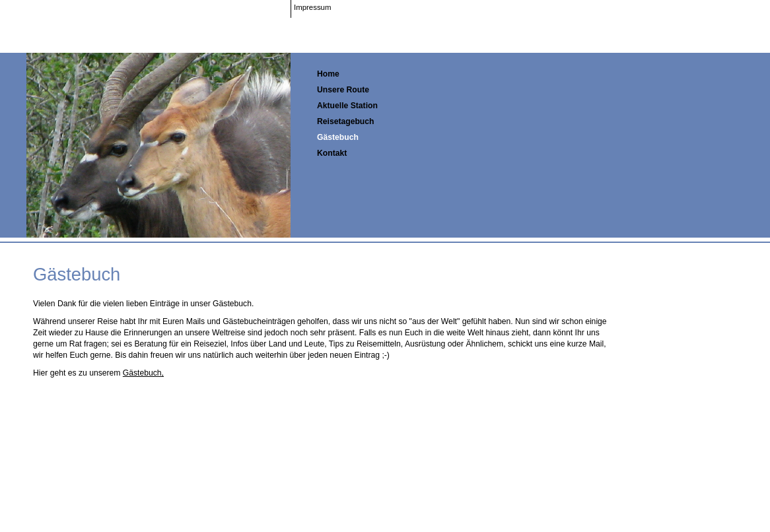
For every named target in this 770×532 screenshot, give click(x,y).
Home (328, 74)
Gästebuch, (143, 373)
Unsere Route (343, 90)
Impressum (313, 7)
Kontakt (332, 153)
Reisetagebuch (345, 121)
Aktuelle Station (347, 106)
